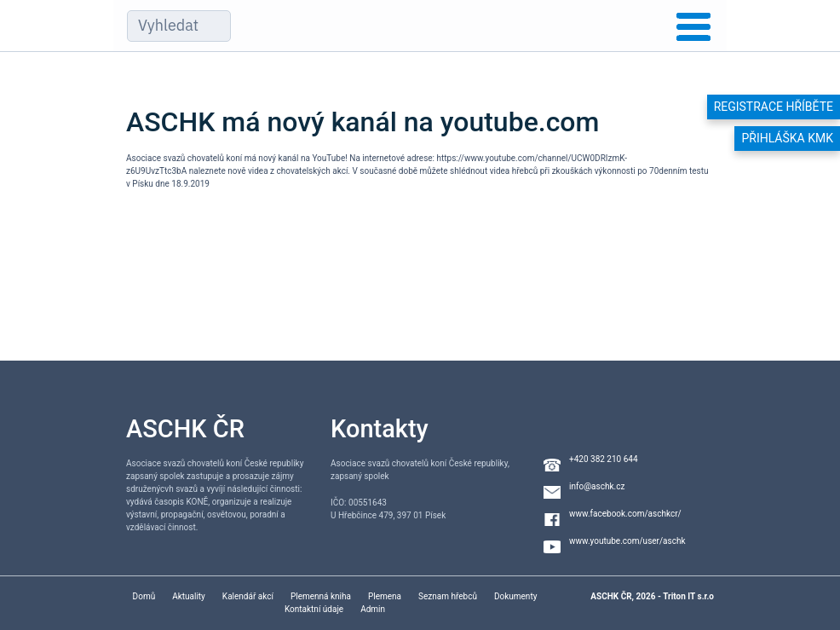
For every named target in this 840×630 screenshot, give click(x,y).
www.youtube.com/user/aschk (627, 541)
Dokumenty (515, 596)
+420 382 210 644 (604, 459)
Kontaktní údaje (314, 609)
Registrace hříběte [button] (774, 107)
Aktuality (189, 596)
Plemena (385, 596)
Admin (373, 609)
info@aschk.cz (597, 486)
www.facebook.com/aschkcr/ (625, 514)
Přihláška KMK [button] (787, 138)
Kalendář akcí (248, 596)
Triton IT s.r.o (688, 596)
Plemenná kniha (321, 596)
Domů (144, 596)
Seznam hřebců (448, 596)
